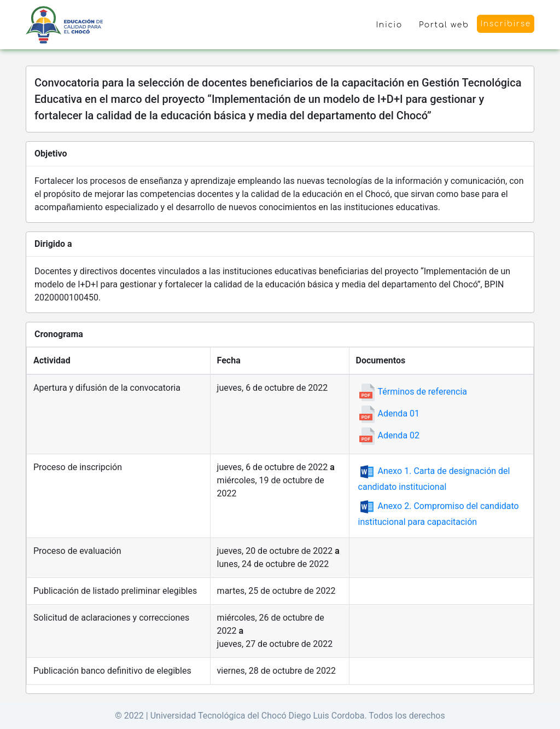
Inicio (389, 25)
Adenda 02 (389, 435)
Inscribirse (506, 24)
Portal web (444, 25)
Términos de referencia (413, 392)
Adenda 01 (389, 413)
